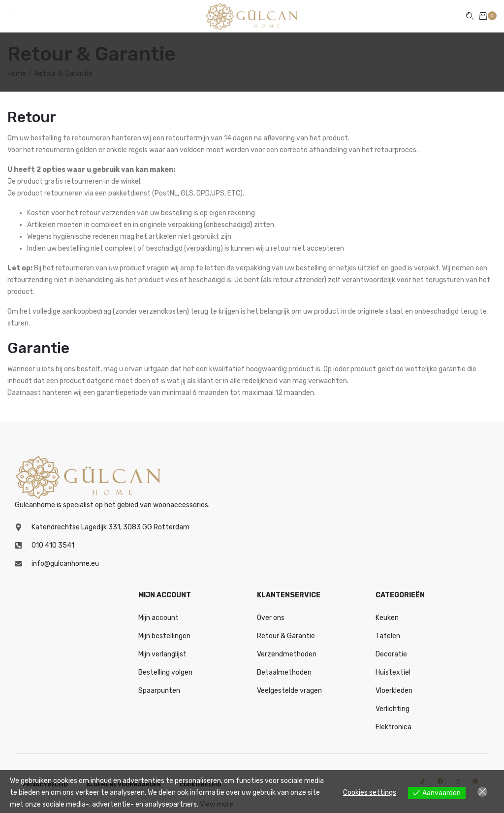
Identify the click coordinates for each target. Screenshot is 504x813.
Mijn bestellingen (164, 636)
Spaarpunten (159, 691)
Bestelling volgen (165, 672)
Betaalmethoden (284, 672)
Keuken (387, 618)
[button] (12, 16)
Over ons (271, 618)
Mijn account (158, 618)
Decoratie (391, 654)
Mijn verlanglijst (162, 654)
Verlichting (393, 709)
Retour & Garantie (286, 636)
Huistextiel (393, 672)
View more (217, 804)
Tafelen (388, 636)
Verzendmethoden (287, 654)
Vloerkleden (394, 691)
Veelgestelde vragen (289, 691)
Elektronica (394, 727)
